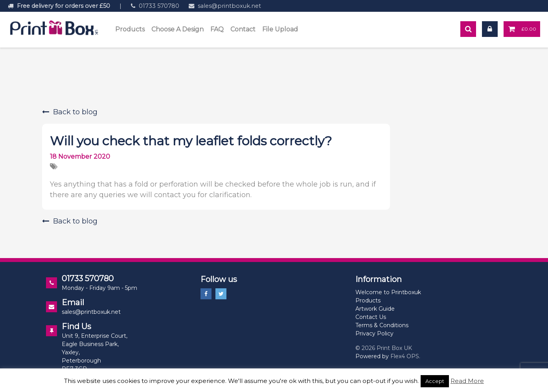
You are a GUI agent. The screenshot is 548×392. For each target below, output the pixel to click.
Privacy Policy (374, 333)
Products (130, 29)
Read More (467, 381)
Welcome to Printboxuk (388, 292)
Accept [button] (435, 381)
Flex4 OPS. (405, 356)
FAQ (217, 29)
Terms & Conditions (382, 325)
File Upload (280, 29)
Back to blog (70, 112)
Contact (243, 29)
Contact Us (371, 317)
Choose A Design (177, 29)
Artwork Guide (375, 309)
